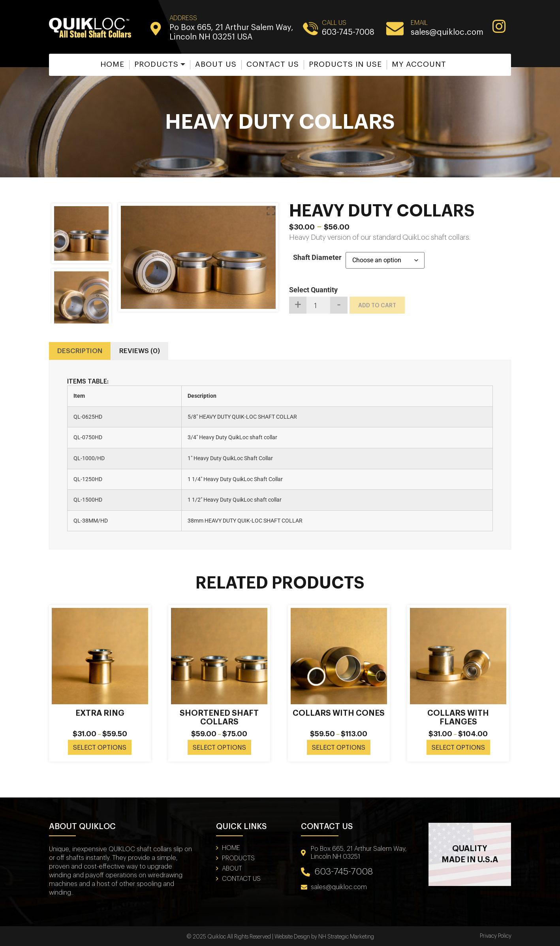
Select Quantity (313, 290)
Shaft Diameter (317, 258)
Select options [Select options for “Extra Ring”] (100, 748)
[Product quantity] (318, 305)
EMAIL (419, 23)
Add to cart (377, 306)
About (232, 869)
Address (183, 18)
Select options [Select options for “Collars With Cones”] (339, 748)
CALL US (334, 23)
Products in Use (345, 64)
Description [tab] (80, 351)
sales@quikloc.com (447, 32)
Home (112, 64)
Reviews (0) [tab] (140, 351)
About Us (216, 64)
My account (419, 64)
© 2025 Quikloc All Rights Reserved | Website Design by (252, 937)
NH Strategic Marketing (346, 937)
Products (156, 64)
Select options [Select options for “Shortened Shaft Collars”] (219, 748)
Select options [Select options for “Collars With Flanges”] (458, 748)
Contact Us (273, 64)
